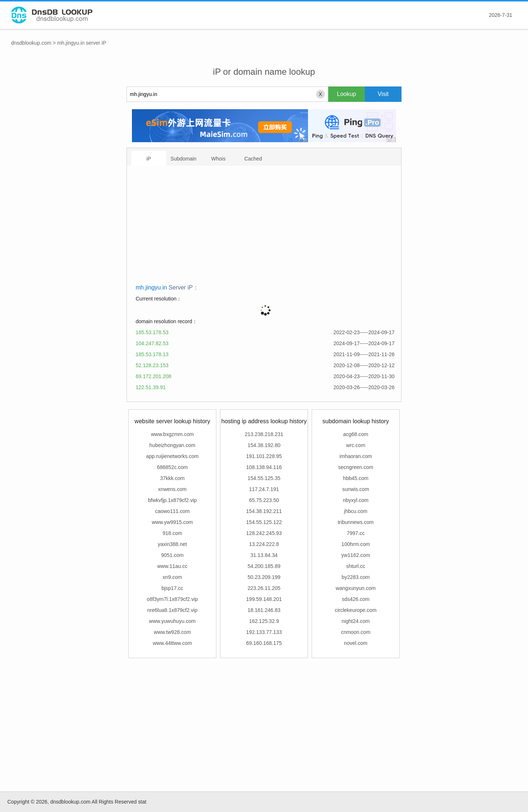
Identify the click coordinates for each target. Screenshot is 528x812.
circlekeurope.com (356, 610)
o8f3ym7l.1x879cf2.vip (172, 599)
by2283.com (356, 577)
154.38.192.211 (264, 511)
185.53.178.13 (152, 354)
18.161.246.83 (264, 610)
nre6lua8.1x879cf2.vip (173, 610)
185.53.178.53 (152, 332)
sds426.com (355, 599)
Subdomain (184, 159)
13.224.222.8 (264, 544)
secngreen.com (356, 467)
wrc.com (356, 445)
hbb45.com (355, 478)
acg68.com (356, 434)
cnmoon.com (356, 632)
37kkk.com (173, 478)
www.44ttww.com (173, 643)
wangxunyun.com (356, 588)
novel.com (356, 643)
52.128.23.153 (152, 365)
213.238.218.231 (264, 434)
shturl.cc (356, 566)
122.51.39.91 (151, 387)
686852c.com (172, 467)
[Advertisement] (265, 227)
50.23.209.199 (264, 577)
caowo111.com (172, 511)
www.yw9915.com (172, 522)
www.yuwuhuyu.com (173, 621)
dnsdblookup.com (31, 43)
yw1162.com (356, 555)
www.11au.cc (172, 566)
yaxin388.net (172, 544)
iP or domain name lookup (264, 72)
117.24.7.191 (264, 489)
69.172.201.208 (153, 376)
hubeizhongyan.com (172, 445)
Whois (218, 159)
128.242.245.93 (264, 533)
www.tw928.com (172, 632)
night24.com (356, 621)
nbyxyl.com (356, 500)
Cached (253, 159)
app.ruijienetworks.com (172, 456)
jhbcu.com (356, 511)
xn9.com (173, 577)
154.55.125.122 (264, 522)
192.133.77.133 (264, 632)
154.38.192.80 (264, 445)
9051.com (172, 555)
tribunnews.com (356, 522)
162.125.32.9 (264, 621)
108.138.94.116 (264, 467)
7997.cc (355, 533)
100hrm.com (356, 544)
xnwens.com (172, 489)
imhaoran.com (356, 456)
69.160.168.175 (264, 643)
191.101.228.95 (264, 456)
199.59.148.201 (264, 599)
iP (148, 159)
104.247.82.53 (152, 343)
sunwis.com (355, 489)
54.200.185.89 (264, 566)
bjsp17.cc (172, 588)
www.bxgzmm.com (173, 434)
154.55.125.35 (264, 478)
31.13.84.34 (264, 555)
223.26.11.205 (264, 588)
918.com (172, 533)
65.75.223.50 (264, 500)
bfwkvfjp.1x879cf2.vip (172, 500)
